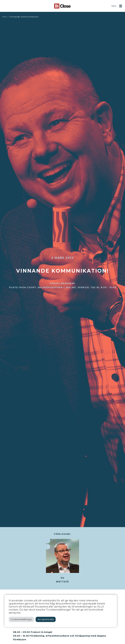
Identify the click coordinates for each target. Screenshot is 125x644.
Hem (5, 17)
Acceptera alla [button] (46, 619)
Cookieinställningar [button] (21, 619)
